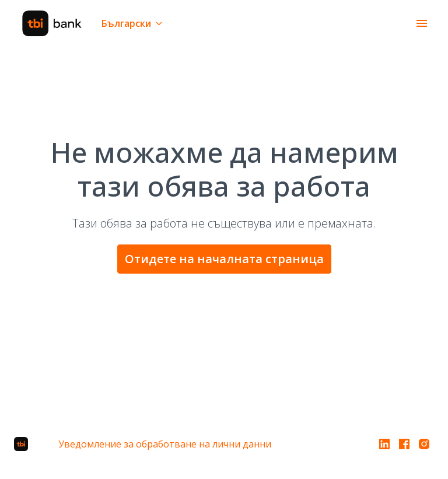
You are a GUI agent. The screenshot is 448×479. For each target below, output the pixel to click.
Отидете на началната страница (224, 259)
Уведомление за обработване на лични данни (165, 444)
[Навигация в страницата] (422, 23)
